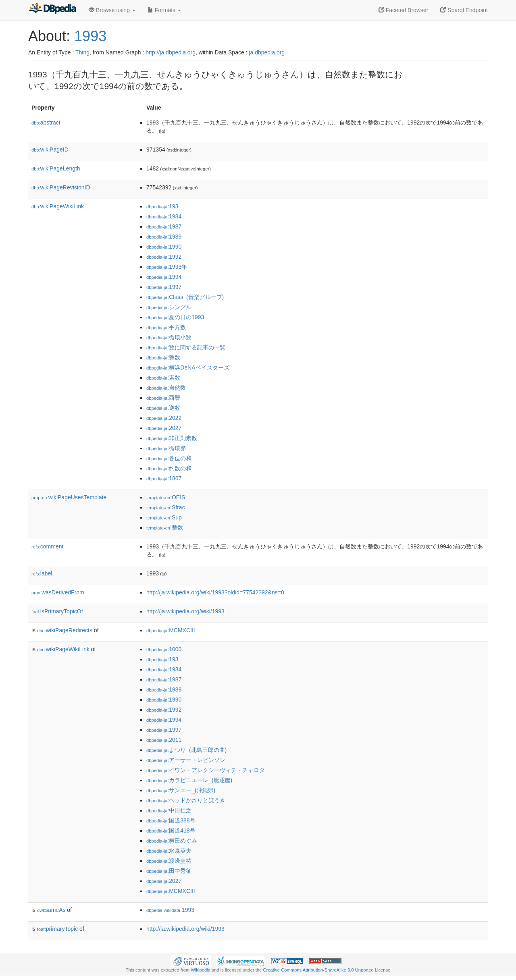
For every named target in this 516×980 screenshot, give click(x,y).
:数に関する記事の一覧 (186, 347)
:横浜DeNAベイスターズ (188, 367)
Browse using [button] (112, 10)
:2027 (164, 428)
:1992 (164, 257)
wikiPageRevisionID (61, 187)
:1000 (164, 649)
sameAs (51, 910)
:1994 (164, 277)
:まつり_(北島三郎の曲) (186, 750)
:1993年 (167, 267)
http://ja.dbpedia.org (171, 52)
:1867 (164, 478)
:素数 (163, 378)
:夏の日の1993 (175, 317)
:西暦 (163, 398)
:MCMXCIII (171, 630)
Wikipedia (201, 970)
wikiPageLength (56, 168)
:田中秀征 (169, 871)
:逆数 (163, 408)
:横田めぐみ (172, 841)
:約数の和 (169, 468)
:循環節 (166, 448)
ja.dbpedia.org (267, 52)
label (42, 573)
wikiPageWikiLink (58, 206)
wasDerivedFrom (58, 592)
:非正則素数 (172, 438)
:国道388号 (171, 820)
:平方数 (166, 327)
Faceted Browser (404, 10)
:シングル (169, 307)
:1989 (164, 237)
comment (47, 546)
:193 (162, 206)
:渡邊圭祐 (169, 861)
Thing (82, 52)
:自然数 (166, 388)
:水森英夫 (169, 851)
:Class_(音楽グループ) (185, 297)
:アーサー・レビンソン (186, 760)
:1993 (170, 910)
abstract (46, 122)
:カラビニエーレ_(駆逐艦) (189, 780)
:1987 (164, 226)
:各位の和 (169, 458)
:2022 (164, 418)
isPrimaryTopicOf (57, 611)
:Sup (164, 517)
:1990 (164, 247)
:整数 (163, 357)
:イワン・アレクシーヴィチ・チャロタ (206, 770)
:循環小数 (169, 337)
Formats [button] (164, 10)
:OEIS (166, 497)
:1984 (164, 216)
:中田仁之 (169, 810)
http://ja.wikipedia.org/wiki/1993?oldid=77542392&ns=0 (215, 592)
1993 (90, 36)
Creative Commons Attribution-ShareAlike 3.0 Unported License (327, 970)
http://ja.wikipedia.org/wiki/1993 (185, 611)
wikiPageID (50, 149)
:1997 (164, 287)
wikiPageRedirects (65, 630)
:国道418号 (171, 831)
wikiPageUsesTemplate (69, 497)
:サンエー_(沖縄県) (181, 790)
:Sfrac (166, 507)
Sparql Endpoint (464, 10)
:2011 (164, 740)
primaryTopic (57, 929)
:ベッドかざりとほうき (186, 800)
